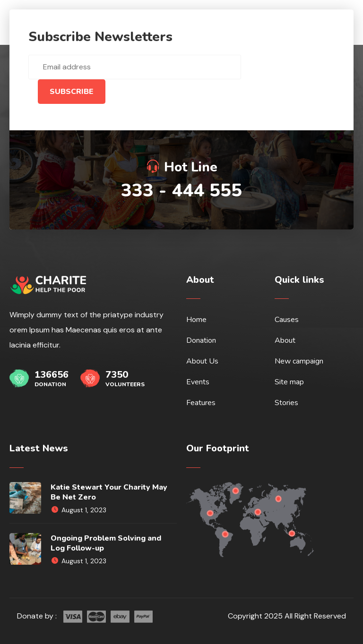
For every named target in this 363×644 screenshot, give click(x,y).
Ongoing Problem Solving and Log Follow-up (106, 543)
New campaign (299, 361)
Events (198, 382)
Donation (201, 340)
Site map (289, 382)
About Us (202, 361)
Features (201, 403)
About (285, 340)
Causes (287, 320)
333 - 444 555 (181, 191)
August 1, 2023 (78, 510)
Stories (286, 403)
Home (196, 320)
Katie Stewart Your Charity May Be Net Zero (109, 492)
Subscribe (72, 92)
